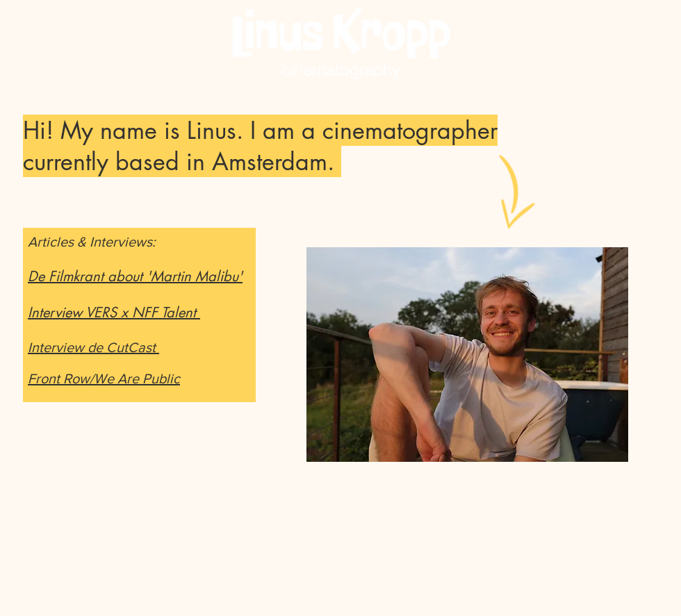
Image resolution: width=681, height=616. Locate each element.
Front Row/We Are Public (104, 378)
